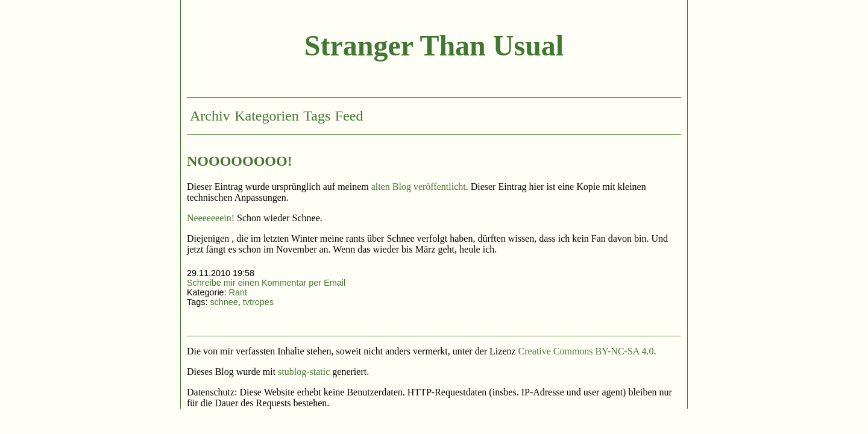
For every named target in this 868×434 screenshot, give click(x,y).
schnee (224, 302)
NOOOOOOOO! (240, 161)
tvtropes (258, 302)
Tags (317, 116)
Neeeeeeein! (211, 218)
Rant (238, 292)
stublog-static (304, 372)
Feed (349, 116)
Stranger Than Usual (434, 46)
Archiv (210, 116)
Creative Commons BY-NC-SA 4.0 (586, 351)
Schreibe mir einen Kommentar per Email (266, 283)
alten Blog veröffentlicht (419, 187)
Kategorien (267, 116)
